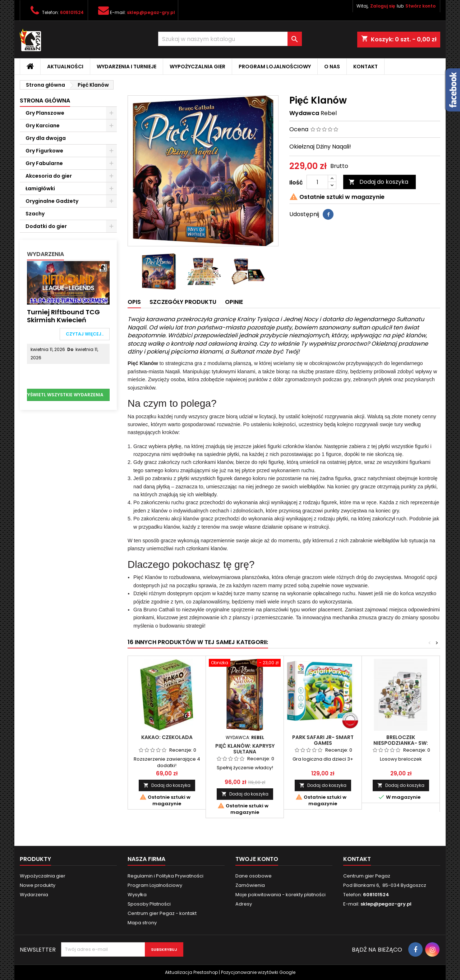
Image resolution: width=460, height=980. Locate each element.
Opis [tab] (134, 302)
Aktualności (65, 67)
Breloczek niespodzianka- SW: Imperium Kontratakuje (401, 743)
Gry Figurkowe (44, 151)
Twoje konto (257, 859)
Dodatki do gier (46, 226)
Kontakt (365, 67)
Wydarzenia (45, 254)
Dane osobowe (254, 876)
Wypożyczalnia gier (197, 67)
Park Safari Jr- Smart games (323, 740)
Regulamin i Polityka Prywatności (165, 876)
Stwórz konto (420, 6)
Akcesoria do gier (49, 176)
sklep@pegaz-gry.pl (151, 12)
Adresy (244, 904)
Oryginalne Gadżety (52, 201)
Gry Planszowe (45, 113)
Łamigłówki (40, 188)
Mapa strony (142, 923)
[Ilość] (317, 182)
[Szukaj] (230, 39)
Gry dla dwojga (46, 138)
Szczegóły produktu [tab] (183, 302)
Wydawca (304, 113)
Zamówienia (250, 885)
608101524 (72, 12)
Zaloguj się (383, 6)
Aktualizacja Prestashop (191, 972)
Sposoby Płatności (149, 904)
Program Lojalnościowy (275, 67)
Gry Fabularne (44, 163)
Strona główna (45, 101)
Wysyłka (137, 895)
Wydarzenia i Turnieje (126, 67)
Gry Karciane (43, 126)
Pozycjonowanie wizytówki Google (258, 972)
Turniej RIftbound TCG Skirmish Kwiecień (63, 316)
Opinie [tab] (234, 302)
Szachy (35, 214)
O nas (332, 67)
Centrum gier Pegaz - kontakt (162, 913)
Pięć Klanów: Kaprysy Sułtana (245, 749)
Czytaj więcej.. (85, 334)
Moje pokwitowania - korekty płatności (280, 895)
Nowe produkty (38, 885)
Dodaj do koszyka (378, 182)
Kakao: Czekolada (167, 737)
